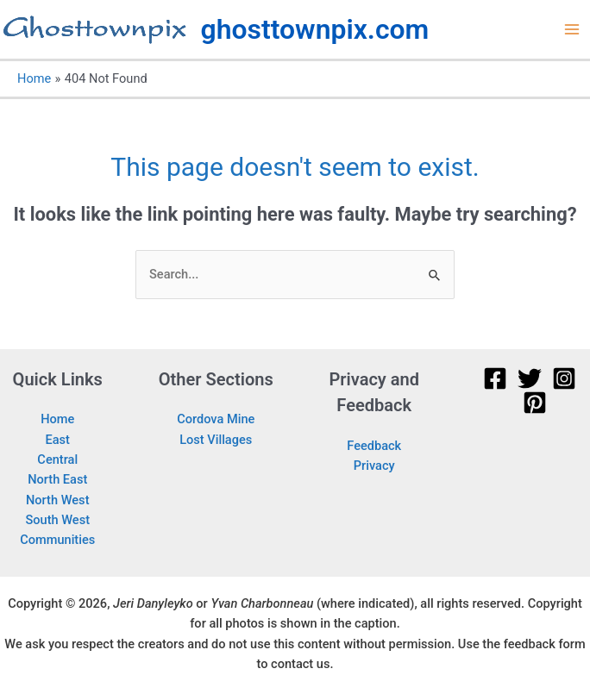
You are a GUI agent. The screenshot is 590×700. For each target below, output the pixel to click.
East (58, 440)
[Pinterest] (535, 403)
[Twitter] (530, 378)
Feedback (374, 446)
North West (57, 500)
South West (57, 520)
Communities (57, 540)
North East (57, 479)
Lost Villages (216, 440)
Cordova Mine (216, 419)
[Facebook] (495, 378)
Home (57, 419)
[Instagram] (564, 378)
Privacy (374, 466)
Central (57, 459)
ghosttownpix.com (315, 29)
